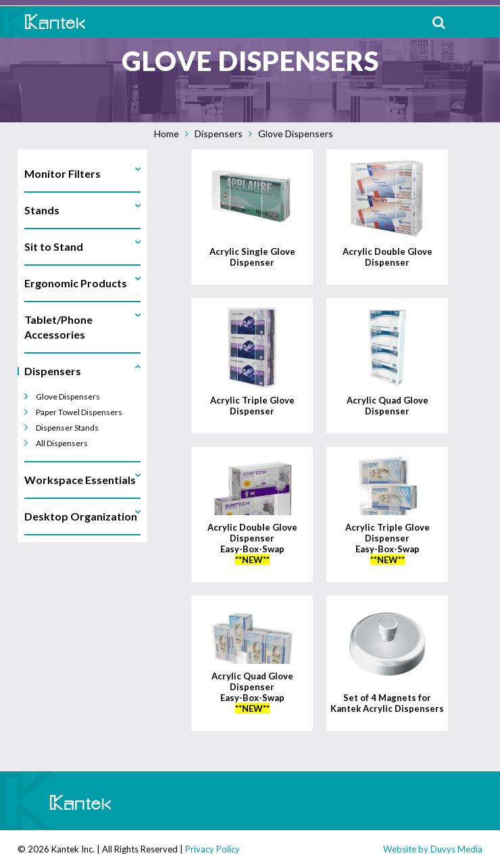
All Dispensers (62, 443)
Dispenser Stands (67, 428)
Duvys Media (456, 849)
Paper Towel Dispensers (79, 412)
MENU (479, 22)
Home (167, 134)
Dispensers (219, 134)
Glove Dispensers (296, 134)
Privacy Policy (212, 849)
